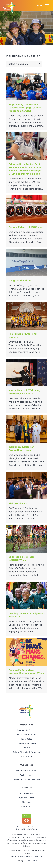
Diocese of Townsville (27, 771)
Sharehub (27, 802)
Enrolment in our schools (27, 743)
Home (13, 856)
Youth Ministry (26, 775)
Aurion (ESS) (26, 793)
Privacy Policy (25, 856)
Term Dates (27, 739)
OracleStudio (30, 861)
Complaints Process (27, 730)
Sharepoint (26, 807)
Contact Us (27, 756)
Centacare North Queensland (27, 779)
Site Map (39, 856)
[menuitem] (26, 730)
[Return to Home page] (9, 7)
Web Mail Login (26, 798)
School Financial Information (27, 752)
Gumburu (26, 748)
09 (26, 821)
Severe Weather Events (26, 735)
